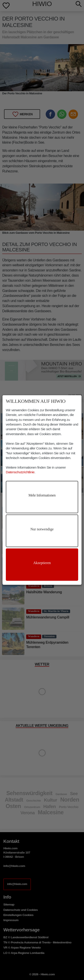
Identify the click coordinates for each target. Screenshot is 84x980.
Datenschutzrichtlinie (20, 472)
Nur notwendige (42, 529)
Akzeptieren (42, 563)
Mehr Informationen (42, 495)
